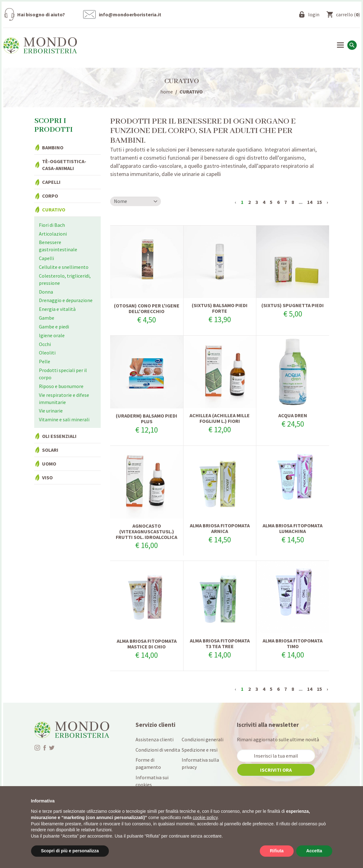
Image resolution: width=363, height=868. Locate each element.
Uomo (49, 464)
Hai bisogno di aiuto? (41, 14)
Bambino (53, 147)
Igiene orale (52, 335)
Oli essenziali (59, 436)
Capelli (51, 182)
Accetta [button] (314, 851)
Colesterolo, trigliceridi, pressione (65, 279)
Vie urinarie (51, 411)
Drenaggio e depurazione (66, 300)
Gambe (47, 318)
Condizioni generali (203, 739)
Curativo (54, 210)
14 (310, 202)
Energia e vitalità (57, 309)
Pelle (45, 361)
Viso (47, 477)
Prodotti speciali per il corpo (63, 374)
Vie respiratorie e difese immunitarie (64, 399)
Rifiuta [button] (277, 851)
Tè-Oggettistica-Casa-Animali (64, 165)
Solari (50, 450)
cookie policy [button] (205, 817)
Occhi (45, 344)
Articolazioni (53, 234)
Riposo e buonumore (61, 386)
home (167, 92)
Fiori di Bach (52, 225)
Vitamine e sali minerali (64, 419)
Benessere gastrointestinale (58, 246)
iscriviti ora (276, 770)
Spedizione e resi (200, 750)
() (348, 14)
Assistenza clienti (155, 739)
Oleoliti (47, 353)
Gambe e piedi (54, 327)
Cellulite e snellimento (64, 267)
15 (319, 202)
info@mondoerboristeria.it (130, 14)
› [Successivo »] (327, 202)
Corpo (50, 196)
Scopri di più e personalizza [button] (70, 851)
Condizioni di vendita (158, 750)
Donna (46, 292)
